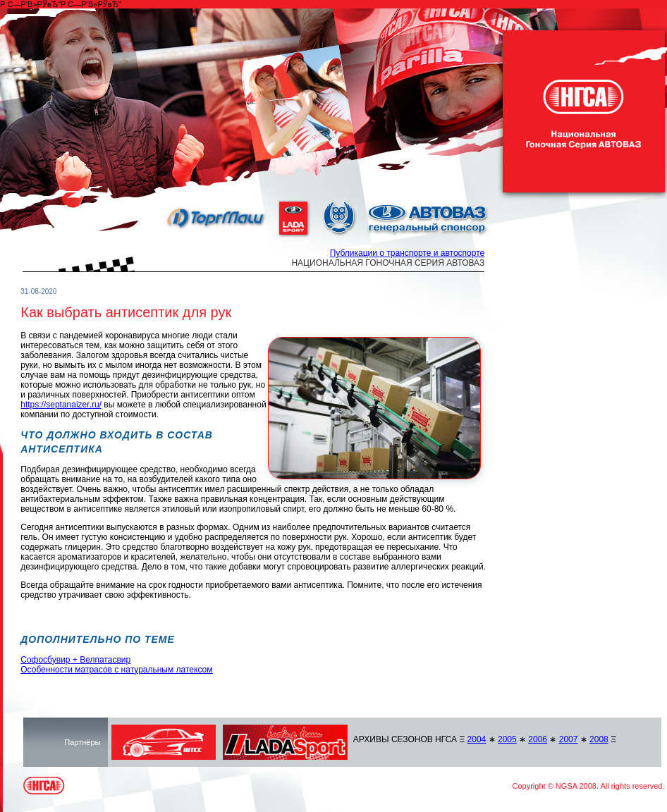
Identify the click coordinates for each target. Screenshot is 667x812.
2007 (569, 739)
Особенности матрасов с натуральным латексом (116, 670)
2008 (599, 739)
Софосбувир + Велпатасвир (75, 660)
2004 (477, 739)
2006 (538, 739)
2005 (507, 739)
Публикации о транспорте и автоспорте (408, 253)
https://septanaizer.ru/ (61, 405)
